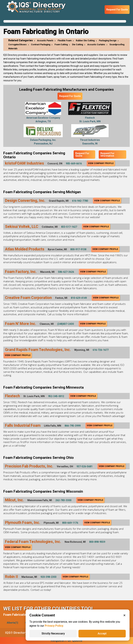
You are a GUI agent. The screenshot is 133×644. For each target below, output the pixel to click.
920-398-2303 (48, 577)
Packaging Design (108, 41)
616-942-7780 (80, 201)
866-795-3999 (73, 426)
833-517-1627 (69, 227)
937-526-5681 (85, 466)
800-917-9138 (78, 249)
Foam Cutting (61, 45)
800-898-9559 (97, 542)
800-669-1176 (70, 523)
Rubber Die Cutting (85, 41)
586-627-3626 (66, 272)
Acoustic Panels (45, 41)
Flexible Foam (65, 41)
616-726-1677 (101, 350)
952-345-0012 (56, 396)
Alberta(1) (12, 623)
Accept (102, 634)
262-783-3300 (63, 500)
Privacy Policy (54, 626)
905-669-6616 (74, 164)
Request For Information (107, 154)
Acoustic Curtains (96, 45)
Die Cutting (77, 45)
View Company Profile (101, 163)
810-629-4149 (79, 298)
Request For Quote (117, 10)
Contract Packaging (41, 45)
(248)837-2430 (65, 324)
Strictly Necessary (53, 634)
